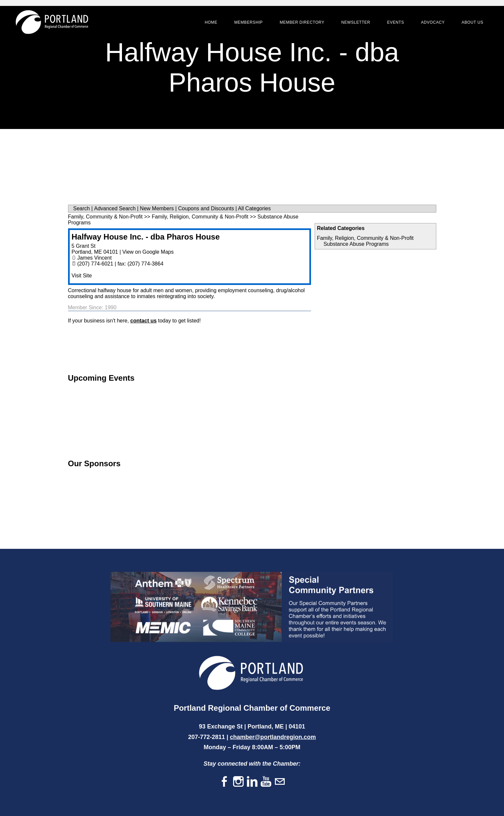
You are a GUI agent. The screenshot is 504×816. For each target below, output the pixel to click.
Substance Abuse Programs (356, 244)
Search (82, 208)
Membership (247, 23)
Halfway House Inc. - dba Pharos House (146, 237)
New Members (157, 208)
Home (210, 23)
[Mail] (280, 782)
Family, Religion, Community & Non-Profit (365, 238)
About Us (471, 23)
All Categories (254, 208)
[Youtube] (266, 782)
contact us (143, 321)
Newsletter (355, 23)
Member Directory (301, 23)
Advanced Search (115, 208)
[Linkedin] (252, 782)
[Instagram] (238, 782)
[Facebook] (225, 782)
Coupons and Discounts (206, 208)
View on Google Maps (148, 252)
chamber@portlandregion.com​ (273, 737)
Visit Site (82, 276)
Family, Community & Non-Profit (105, 217)
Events (395, 23)
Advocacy (432, 23)
